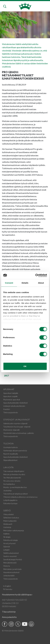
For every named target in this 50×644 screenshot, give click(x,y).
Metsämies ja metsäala (12, 569)
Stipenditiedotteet (10, 460)
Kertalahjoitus (9, 484)
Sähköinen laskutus (11, 518)
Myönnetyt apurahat (12, 400)
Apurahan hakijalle (11, 393)
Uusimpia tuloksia (10, 447)
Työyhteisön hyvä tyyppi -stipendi (17, 427)
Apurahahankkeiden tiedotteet (16, 403)
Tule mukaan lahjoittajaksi (14, 471)
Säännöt (7, 547)
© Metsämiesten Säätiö (13, 631)
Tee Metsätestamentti (12, 478)
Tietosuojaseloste (11, 412)
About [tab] (41, 283)
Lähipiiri (6, 550)
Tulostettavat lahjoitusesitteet (16, 494)
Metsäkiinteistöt (10, 563)
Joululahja (7, 490)
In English (7, 586)
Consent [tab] (9, 283)
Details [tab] (25, 283)
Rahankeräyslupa (10, 503)
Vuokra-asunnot (10, 556)
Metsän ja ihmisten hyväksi (14, 474)
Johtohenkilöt (9, 576)
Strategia (7, 537)
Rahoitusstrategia (11, 540)
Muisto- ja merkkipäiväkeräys (15, 487)
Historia (7, 566)
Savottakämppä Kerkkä (13, 559)
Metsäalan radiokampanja (14, 530)
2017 (6, 376)
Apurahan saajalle (10, 396)
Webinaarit (8, 524)
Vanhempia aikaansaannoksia (15, 451)
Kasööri (7, 409)
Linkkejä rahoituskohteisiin (14, 406)
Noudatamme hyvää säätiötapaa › (17, 594)
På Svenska (8, 589)
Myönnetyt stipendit (11, 430)
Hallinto (6, 534)
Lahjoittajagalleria (10, 500)
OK (25, 366)
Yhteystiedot (9, 514)
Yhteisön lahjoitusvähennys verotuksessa (20, 497)
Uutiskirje (7, 527)
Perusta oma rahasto (12, 481)
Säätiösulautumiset (11, 553)
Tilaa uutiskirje (9, 612)
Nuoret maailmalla (11, 454)
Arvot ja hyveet (9, 543)
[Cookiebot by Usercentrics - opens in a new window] (36, 275)
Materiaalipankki (10, 521)
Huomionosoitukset (11, 572)
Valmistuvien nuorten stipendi (15, 423)
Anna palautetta (9, 617)
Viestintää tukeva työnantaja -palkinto (19, 433)
